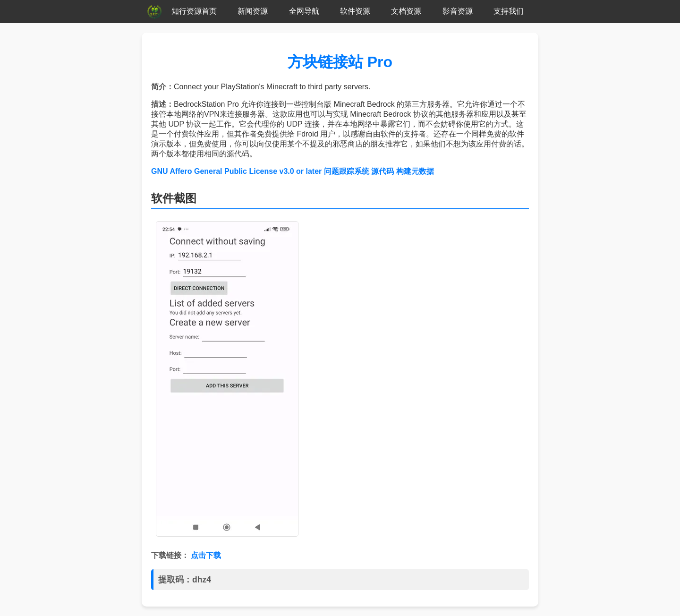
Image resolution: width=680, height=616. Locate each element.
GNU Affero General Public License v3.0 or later (236, 171)
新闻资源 (253, 11)
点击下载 (206, 555)
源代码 (382, 171)
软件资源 (355, 11)
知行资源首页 (194, 11)
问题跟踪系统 (347, 171)
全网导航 (304, 11)
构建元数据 (415, 171)
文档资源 (406, 11)
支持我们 (509, 11)
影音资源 (458, 11)
